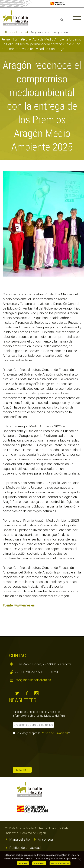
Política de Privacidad (54, 733)
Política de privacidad (25, 848)
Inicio (9, 32)
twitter (17, 693)
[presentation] (27, 751)
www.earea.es (24, 605)
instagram (36, 693)
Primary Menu (77, 18)
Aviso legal (46, 839)
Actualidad (22, 32)
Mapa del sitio (20, 839)
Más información (60, 863)
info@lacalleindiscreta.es (33, 680)
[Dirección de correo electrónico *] (33, 725)
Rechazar (39, 863)
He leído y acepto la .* (41, 733)
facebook (27, 693)
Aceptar (23, 863)
